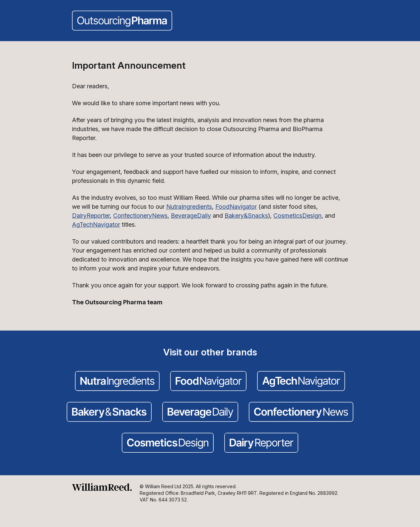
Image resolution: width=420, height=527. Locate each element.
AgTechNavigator (96, 225)
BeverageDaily (191, 216)
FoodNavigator (236, 207)
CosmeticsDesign (297, 216)
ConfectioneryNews (140, 216)
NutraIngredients (189, 207)
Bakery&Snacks (246, 216)
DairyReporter (91, 216)
